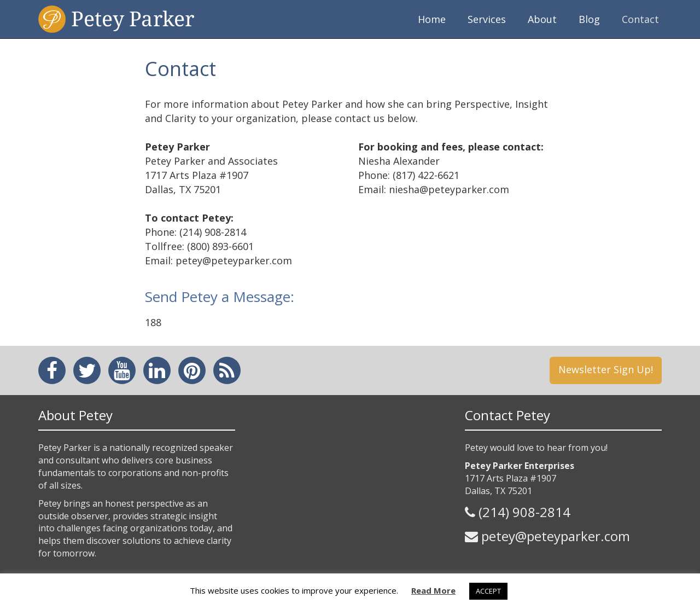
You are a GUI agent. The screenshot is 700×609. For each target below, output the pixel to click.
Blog (589, 19)
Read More (433, 590)
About (542, 19)
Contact (640, 19)
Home (432, 19)
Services (487, 19)
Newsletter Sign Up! (606, 369)
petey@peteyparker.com (556, 536)
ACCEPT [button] (488, 591)
